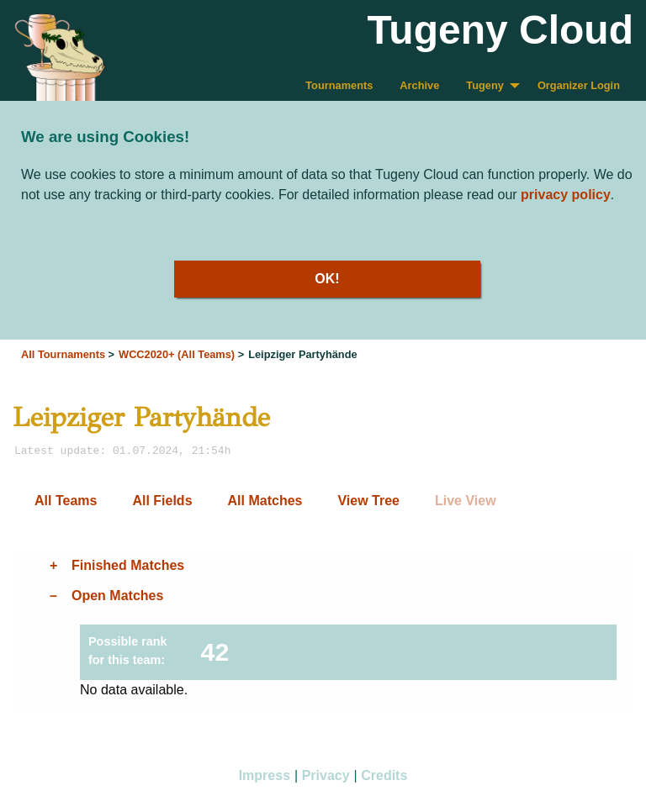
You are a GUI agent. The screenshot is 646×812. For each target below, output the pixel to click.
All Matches (265, 501)
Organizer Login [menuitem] (579, 85)
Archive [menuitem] (419, 85)
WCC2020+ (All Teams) (177, 354)
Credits (384, 775)
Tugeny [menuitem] (485, 85)
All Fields (162, 501)
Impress (265, 775)
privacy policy (566, 195)
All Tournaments (63, 354)
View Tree (368, 501)
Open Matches (117, 596)
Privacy (326, 775)
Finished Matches (128, 565)
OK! (327, 279)
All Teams (66, 501)
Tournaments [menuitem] (339, 85)
